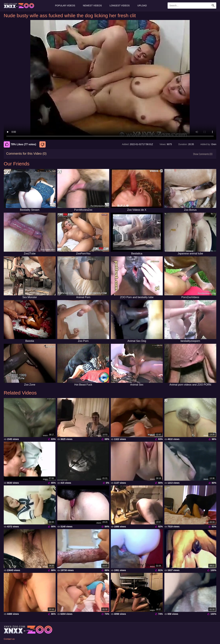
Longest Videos (120, 6)
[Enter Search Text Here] (192, 6)
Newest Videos (92, 6)
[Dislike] (43, 144)
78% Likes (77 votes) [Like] (20, 144)
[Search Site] (213, 6)
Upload (142, 6)
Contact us (9, 639)
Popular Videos (65, 6)
